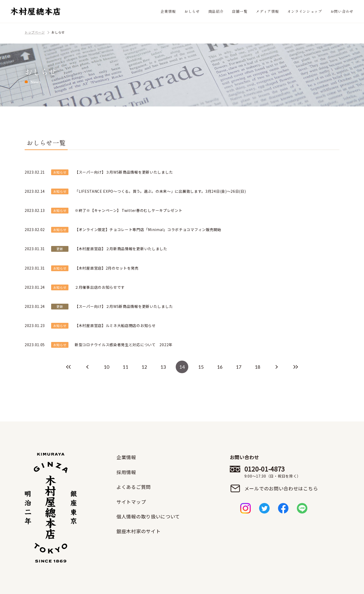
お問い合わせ (342, 11)
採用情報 (126, 472)
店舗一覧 (240, 11)
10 (106, 367)
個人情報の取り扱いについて (148, 516)
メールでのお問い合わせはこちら (281, 488)
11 (125, 367)
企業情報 (168, 11)
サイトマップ (131, 502)
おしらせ (192, 11)
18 (257, 367)
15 (201, 367)
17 (239, 367)
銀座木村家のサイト (138, 531)
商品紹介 (216, 11)
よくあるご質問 (134, 487)
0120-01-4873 (281, 472)
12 (144, 367)
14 (182, 367)
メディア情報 (267, 11)
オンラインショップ (304, 11)
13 (163, 367)
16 (220, 367)
